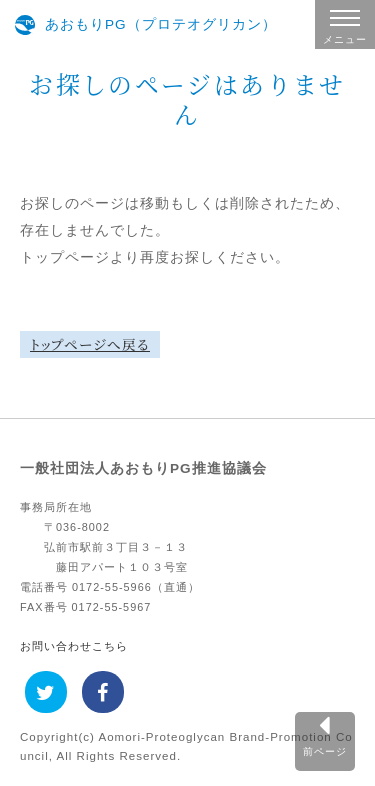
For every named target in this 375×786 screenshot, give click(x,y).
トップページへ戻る (90, 344)
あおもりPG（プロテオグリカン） (161, 24)
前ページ (325, 751)
